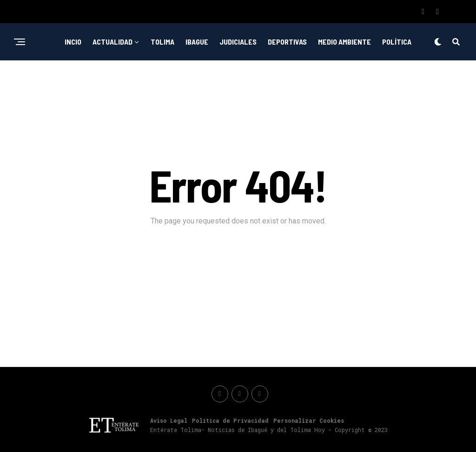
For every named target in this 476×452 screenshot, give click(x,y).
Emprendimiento (212, 80)
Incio (73, 42)
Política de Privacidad (230, 420)
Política (397, 42)
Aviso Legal (169, 420)
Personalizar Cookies (309, 420)
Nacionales (272, 80)
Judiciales (238, 42)
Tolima (162, 42)
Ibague (197, 42)
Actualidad (112, 42)
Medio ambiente (344, 42)
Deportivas (287, 42)
